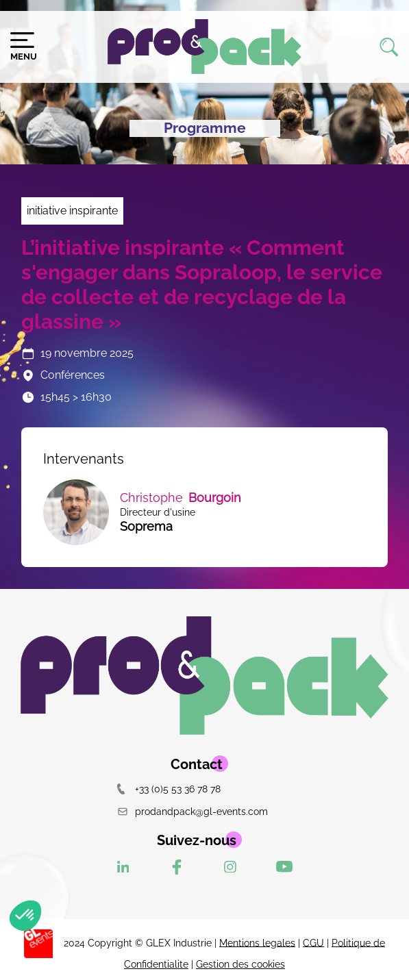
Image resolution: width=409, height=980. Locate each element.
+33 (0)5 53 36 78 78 (169, 789)
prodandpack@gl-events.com (193, 811)
